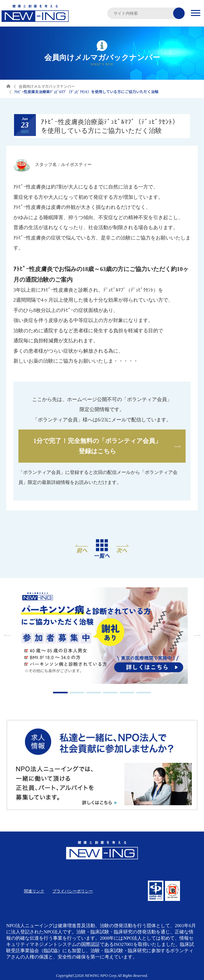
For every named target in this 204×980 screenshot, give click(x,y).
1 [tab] (60, 693)
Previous (8, 635)
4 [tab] (110, 693)
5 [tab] (127, 693)
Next (196, 635)
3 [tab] (94, 693)
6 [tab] (144, 693)
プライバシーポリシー (73, 891)
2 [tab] (77, 693)
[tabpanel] (102, 636)
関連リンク (34, 891)
